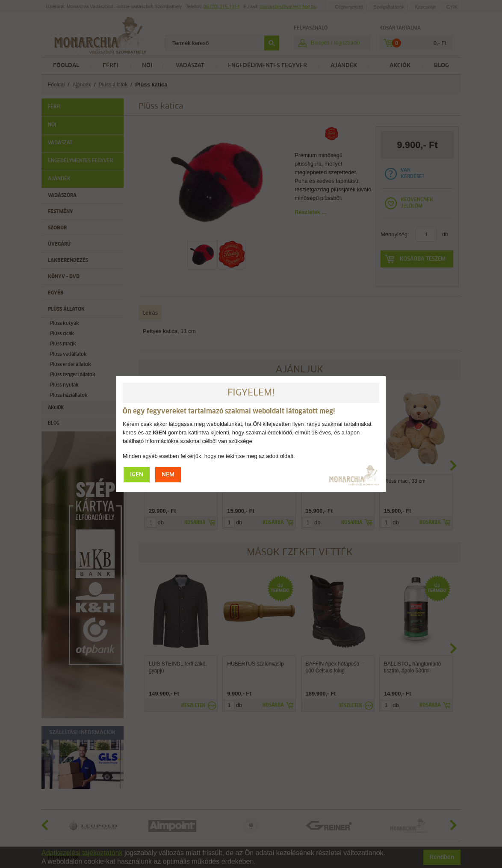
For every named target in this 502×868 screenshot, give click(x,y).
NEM (168, 475)
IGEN (137, 475)
